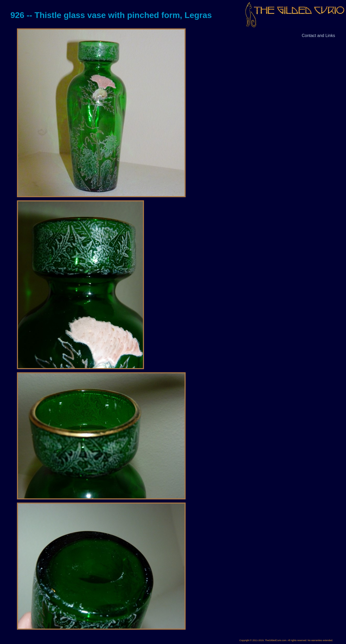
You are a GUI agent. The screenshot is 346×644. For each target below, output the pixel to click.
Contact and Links (318, 36)
